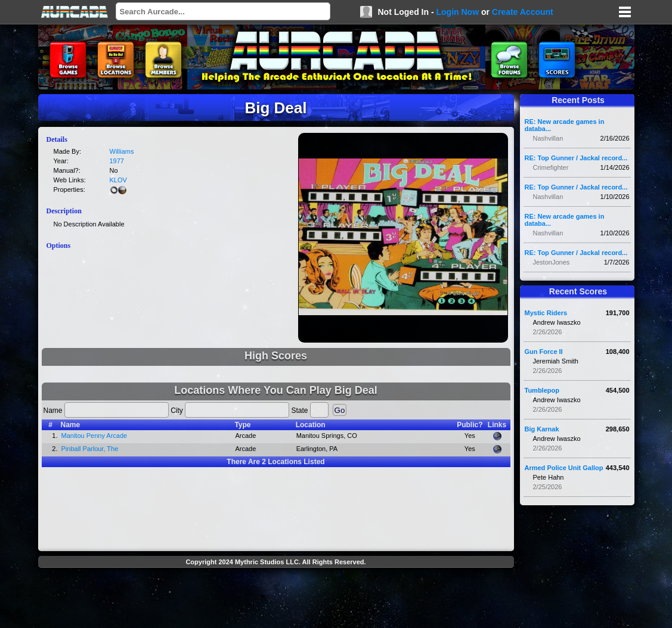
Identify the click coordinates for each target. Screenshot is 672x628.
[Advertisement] (276, 599)
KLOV (118, 180)
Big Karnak (542, 429)
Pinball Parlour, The (90, 449)
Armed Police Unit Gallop (564, 468)
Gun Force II (544, 352)
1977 (117, 161)
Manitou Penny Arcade (95, 436)
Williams (122, 151)
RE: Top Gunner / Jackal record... (576, 158)
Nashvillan (548, 138)
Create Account (523, 12)
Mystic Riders (546, 313)
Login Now (457, 12)
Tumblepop (542, 390)
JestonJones (552, 262)
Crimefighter (551, 167)
